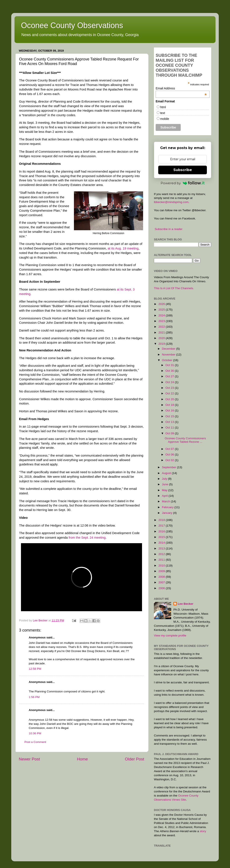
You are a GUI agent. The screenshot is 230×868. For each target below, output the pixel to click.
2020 (162, 338)
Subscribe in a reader (169, 229)
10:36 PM (35, 733)
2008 (162, 577)
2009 (162, 571)
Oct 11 (170, 428)
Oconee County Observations (72, 25)
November (169, 355)
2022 (162, 327)
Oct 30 (170, 371)
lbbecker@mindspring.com (171, 202)
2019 (162, 344)
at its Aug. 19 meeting (123, 248)
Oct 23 (170, 388)
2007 (162, 582)
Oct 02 (170, 460)
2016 (162, 531)
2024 (162, 315)
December (169, 349)
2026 (162, 304)
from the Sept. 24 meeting (87, 538)
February (168, 507)
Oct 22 (170, 393)
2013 (162, 548)
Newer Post (29, 759)
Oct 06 (170, 455)
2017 (162, 526)
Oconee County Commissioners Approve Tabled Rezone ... (185, 440)
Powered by (183, 183)
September (169, 467)
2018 (162, 520)
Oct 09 (170, 433)
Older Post (135, 759)
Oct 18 (170, 405)
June (165, 484)
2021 (162, 332)
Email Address (181, 88)
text (163, 113)
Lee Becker (185, 604)
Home (82, 759)
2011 (162, 560)
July (165, 479)
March (166, 501)
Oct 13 (170, 422)
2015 (162, 537)
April (165, 496)
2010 (162, 566)
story (203, 831)
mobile (165, 119)
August (167, 473)
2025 (162, 310)
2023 (162, 321)
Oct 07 (170, 449)
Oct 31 (170, 365)
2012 (162, 554)
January (168, 513)
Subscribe (183, 170)
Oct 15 (170, 416)
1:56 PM (34, 697)
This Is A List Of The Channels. (174, 288)
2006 (162, 588)
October (168, 360)
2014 (162, 543)
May (165, 490)
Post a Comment (35, 742)
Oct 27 (170, 376)
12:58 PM (35, 669)
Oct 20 (170, 399)
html (163, 107)
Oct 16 (170, 410)
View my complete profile (170, 636)
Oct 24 (170, 382)
